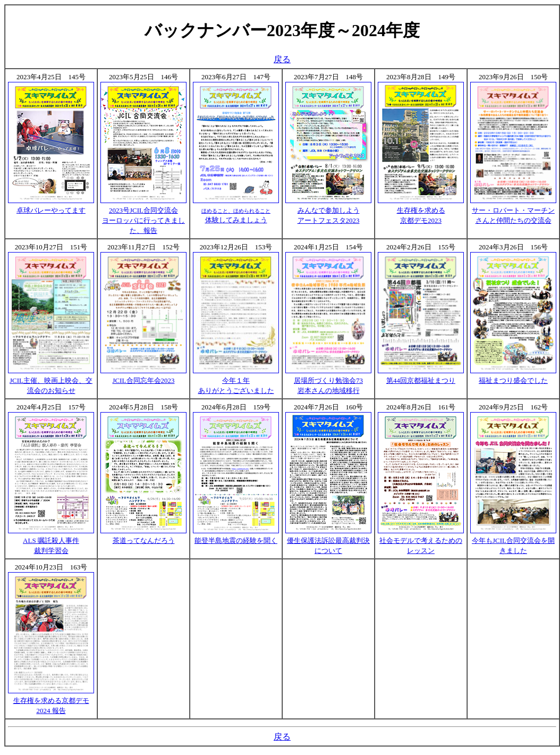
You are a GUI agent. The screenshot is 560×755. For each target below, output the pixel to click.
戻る (282, 59)
